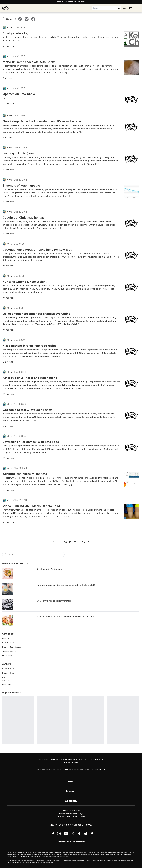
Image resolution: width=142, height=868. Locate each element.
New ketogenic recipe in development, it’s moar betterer (42, 121)
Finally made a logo (17, 33)
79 (84, 542)
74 (66, 542)
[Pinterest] (92, 834)
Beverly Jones (8, 669)
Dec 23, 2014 (20, 180)
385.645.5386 (74, 811)
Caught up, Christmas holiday (24, 218)
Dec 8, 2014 (20, 308)
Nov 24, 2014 (20, 468)
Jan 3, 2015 (20, 56)
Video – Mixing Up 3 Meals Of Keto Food (31, 506)
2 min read (8, 78)
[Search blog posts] (36, 554)
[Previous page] (53, 542)
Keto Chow (7, 684)
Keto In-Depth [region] (8, 643)
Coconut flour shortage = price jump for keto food (38, 250)
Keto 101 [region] (6, 639)
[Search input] (104, 8)
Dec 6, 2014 (20, 372)
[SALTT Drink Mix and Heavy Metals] (19, 605)
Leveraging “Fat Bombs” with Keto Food (31, 442)
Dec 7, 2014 (20, 340)
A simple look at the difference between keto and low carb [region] (65, 616)
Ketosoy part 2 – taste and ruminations (30, 378)
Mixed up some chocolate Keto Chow (29, 62)
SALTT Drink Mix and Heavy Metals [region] (54, 601)
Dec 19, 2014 (20, 244)
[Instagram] (59, 834)
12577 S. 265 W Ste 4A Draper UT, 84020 (71, 825)
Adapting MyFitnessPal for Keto (25, 474)
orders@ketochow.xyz (74, 814)
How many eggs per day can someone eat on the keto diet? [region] (66, 585)
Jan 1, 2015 (20, 116)
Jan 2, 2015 (20, 88)
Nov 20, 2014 (21, 500)
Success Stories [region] (9, 652)
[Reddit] (86, 834)
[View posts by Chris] (4, 28)
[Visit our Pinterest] (20, 19)
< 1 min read (9, 46)
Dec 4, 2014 (20, 436)
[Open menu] (137, 8)
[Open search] (119, 8)
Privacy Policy (100, 769)
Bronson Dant (8, 673)
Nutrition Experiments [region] (12, 647)
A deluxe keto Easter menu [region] (50, 569)
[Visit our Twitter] (27, 19)
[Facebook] (53, 834)
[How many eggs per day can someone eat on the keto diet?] (19, 589)
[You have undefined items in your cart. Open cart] (131, 8)
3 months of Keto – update (21, 185)
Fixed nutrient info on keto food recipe (30, 346)
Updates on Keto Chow (19, 94)
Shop (71, 781)
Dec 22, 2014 (20, 212)
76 (75, 542)
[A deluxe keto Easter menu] (19, 573)
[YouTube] (66, 834)
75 (70, 542)
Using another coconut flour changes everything (37, 314)
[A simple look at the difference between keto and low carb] (19, 620)
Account (71, 791)
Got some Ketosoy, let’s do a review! (28, 410)
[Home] (6, 8)
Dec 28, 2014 (20, 148)
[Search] (5, 554)
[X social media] (73, 834)
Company (71, 801)
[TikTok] (79, 834)
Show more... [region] (8, 656)
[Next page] (89, 542)
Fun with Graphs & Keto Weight (25, 282)
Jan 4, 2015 (20, 28)
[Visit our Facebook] (33, 19)
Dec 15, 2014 (20, 276)
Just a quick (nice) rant (19, 153)
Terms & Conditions (71, 769)
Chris (10, 28)
